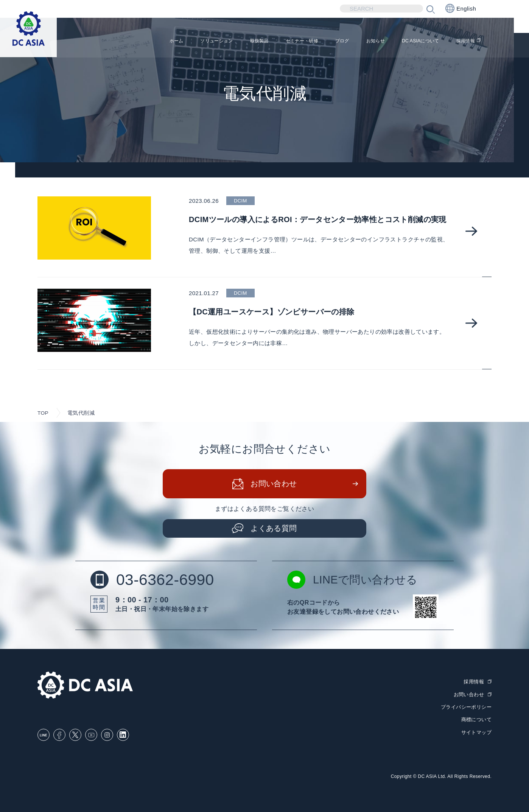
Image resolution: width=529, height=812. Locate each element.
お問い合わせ (274, 484)
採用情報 (464, 42)
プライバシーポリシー (466, 707)
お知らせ (355, 42)
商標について (476, 719)
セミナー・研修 (268, 42)
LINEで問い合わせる (354, 580)
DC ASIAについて (409, 42)
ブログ (316, 42)
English (461, 8)
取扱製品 (217, 42)
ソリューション (166, 42)
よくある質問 (274, 529)
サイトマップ (476, 732)
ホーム (118, 42)
